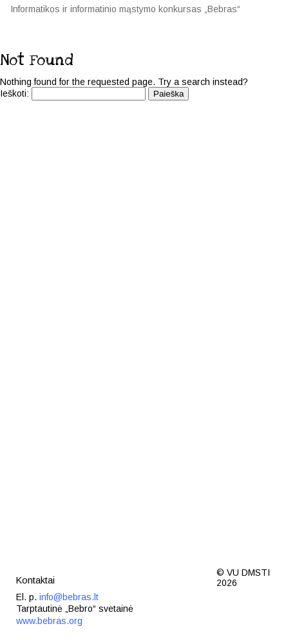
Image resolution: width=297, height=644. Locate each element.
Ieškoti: (14, 93)
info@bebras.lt (69, 597)
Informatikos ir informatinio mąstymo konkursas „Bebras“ (125, 9)
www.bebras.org (49, 621)
